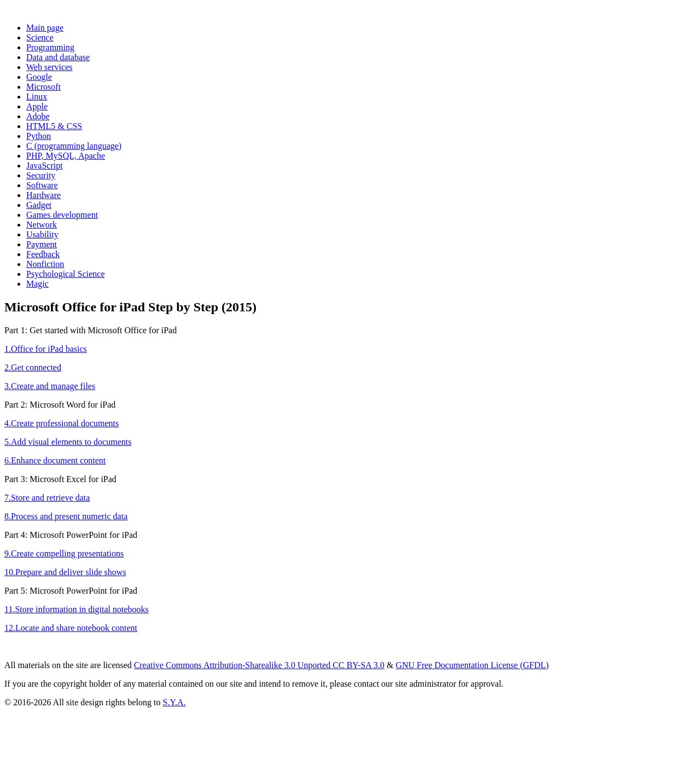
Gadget (39, 205)
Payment (42, 244)
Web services (49, 67)
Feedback (43, 254)
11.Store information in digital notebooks (77, 609)
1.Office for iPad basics (46, 349)
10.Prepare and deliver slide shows (65, 572)
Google (39, 77)
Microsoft (43, 87)
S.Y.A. (174, 702)
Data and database (58, 57)
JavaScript (45, 166)
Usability (42, 234)
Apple (37, 106)
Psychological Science (66, 274)
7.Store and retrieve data (47, 498)
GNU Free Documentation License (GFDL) (472, 665)
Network (42, 225)
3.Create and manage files (50, 386)
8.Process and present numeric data (66, 516)
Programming (50, 47)
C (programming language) (74, 146)
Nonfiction (45, 264)
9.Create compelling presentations (64, 553)
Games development (62, 215)
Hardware (43, 195)
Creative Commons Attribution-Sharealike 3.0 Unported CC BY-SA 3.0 (259, 665)
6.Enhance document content (55, 460)
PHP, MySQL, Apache (66, 156)
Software (42, 185)
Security (41, 175)
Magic (37, 284)
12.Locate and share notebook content (71, 628)
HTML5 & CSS (54, 126)
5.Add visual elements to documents (68, 442)
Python (39, 136)
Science (40, 37)
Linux (37, 97)
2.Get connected (33, 367)
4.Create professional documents (62, 423)
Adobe (38, 116)
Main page (45, 28)
